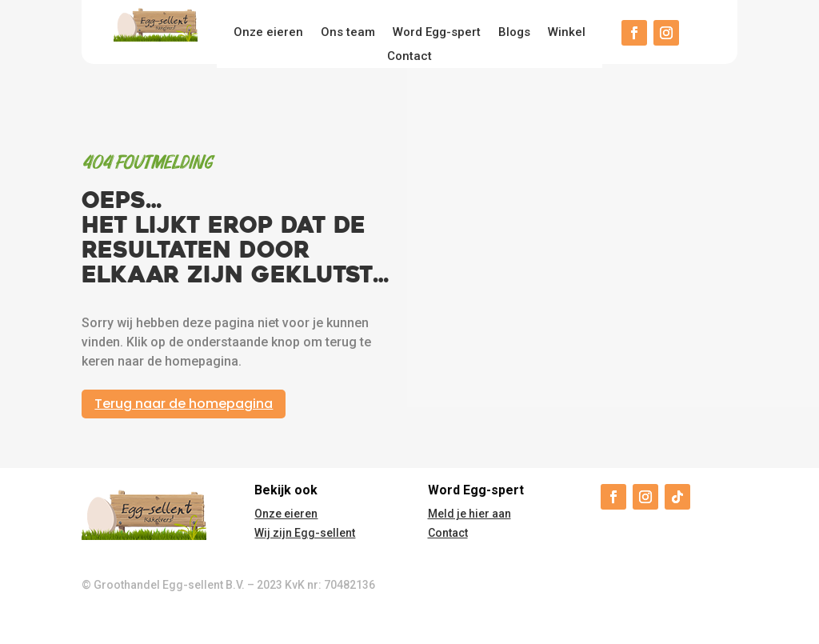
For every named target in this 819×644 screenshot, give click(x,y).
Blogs (514, 33)
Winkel (567, 33)
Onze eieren (268, 33)
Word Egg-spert (437, 33)
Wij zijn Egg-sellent (305, 533)
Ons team (348, 33)
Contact (409, 57)
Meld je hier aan (469, 514)
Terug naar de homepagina (184, 404)
